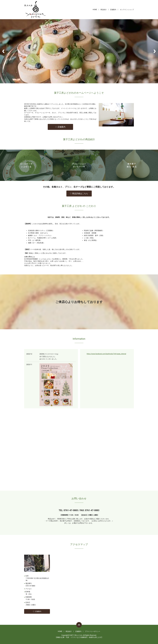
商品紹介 (104, 10)
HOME (95, 10)
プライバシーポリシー (92, 631)
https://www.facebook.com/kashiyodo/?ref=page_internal (106, 354)
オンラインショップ (127, 10)
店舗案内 (113, 10)
